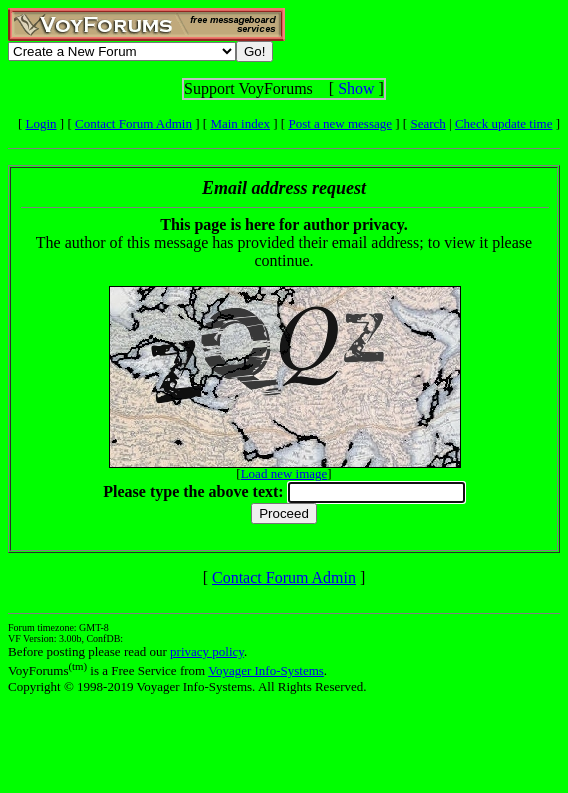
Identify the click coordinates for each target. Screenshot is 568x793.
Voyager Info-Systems (266, 670)
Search (427, 123)
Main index (240, 123)
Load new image (284, 473)
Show (356, 88)
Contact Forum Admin (133, 123)
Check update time (503, 123)
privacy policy (207, 651)
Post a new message (340, 123)
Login (41, 123)
